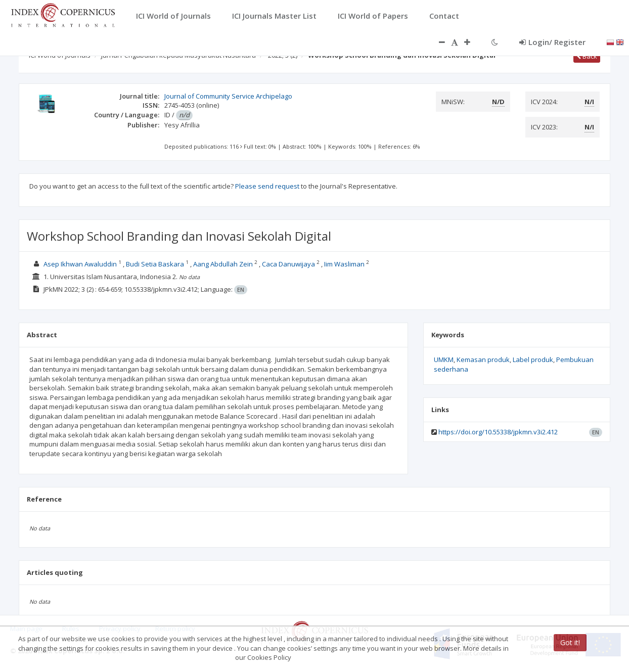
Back (587, 56)
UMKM (444, 360)
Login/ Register (552, 42)
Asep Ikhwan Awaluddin (80, 264)
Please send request (267, 186)
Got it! (570, 642)
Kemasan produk (483, 360)
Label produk (533, 360)
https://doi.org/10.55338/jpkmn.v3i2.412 (498, 432)
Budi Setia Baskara (156, 264)
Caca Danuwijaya (289, 264)
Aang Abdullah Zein (224, 264)
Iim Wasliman (345, 264)
